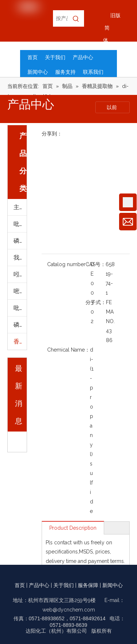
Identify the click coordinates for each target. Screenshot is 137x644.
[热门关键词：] (76, 18)
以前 (113, 107)
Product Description (73, 528)
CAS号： (96, 264)
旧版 (115, 15)
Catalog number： (69, 264)
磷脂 (19, 325)
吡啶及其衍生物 (20, 224)
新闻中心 (113, 585)
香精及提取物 (20, 342)
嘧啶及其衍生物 (20, 291)
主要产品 (20, 207)
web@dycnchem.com (69, 610)
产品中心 (39, 585)
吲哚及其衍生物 (20, 274)
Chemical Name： (68, 350)
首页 (20, 585)
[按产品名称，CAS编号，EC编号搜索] (60, 18)
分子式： (96, 302)
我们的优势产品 (20, 258)
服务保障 (88, 585)
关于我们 (64, 585)
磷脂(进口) (20, 241)
